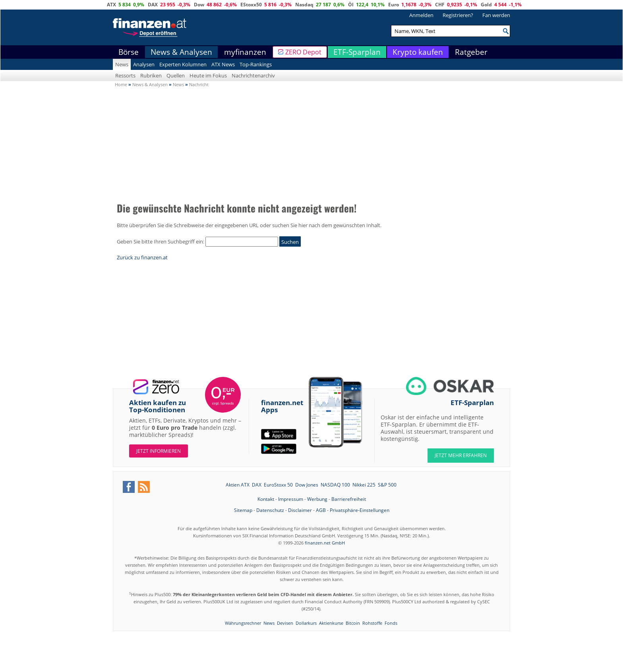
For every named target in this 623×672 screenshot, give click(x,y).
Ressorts (125, 75)
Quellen (176, 75)
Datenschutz (270, 510)
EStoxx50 (251, 5)
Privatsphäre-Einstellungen (360, 510)
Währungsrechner (243, 623)
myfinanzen (245, 52)
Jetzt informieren (159, 451)
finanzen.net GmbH (325, 543)
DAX (153, 5)
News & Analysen (181, 52)
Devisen (285, 623)
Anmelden (421, 15)
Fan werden (496, 15)
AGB (321, 510)
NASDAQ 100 (335, 485)
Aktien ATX (238, 485)
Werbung (317, 499)
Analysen (144, 64)
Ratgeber (471, 52)
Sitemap (243, 510)
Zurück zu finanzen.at (142, 257)
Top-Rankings (256, 64)
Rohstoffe (372, 623)
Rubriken (151, 75)
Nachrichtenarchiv (253, 75)
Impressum (291, 499)
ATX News (223, 64)
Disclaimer (300, 510)
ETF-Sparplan (357, 52)
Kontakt (266, 499)
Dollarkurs (306, 623)
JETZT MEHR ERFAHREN (461, 455)
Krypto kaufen (418, 52)
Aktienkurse (331, 623)
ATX (111, 5)
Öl (351, 5)
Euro (394, 5)
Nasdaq (304, 5)
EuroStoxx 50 (278, 485)
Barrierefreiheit (349, 499)
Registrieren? (458, 15)
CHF (440, 5)
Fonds (391, 623)
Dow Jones (307, 485)
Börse (129, 52)
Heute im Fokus (208, 75)
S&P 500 (387, 485)
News (122, 64)
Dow (199, 5)
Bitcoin (353, 623)
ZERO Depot (303, 52)
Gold (486, 5)
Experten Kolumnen (183, 64)
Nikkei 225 (364, 485)
